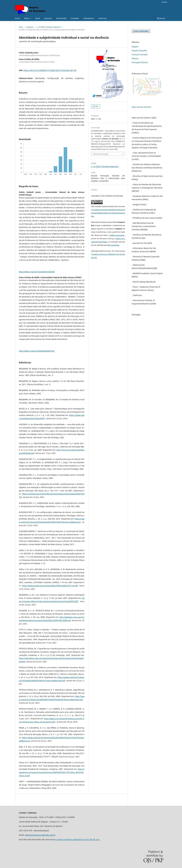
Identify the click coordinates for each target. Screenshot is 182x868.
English (135, 47)
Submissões (61, 18)
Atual (38, 18)
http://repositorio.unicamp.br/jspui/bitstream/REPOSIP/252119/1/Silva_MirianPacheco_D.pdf (52, 772)
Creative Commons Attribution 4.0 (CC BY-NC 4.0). (78, 839)
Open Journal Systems (141, 107)
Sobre (27, 18)
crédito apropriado (117, 235)
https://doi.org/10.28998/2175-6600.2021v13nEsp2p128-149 (50, 70)
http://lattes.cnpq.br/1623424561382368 (37, 272)
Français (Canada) (140, 54)
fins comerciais (114, 245)
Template (75, 18)
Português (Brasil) (140, 62)
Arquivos (48, 18)
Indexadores (89, 18)
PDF (97, 106)
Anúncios (102, 18)
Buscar (161, 18)
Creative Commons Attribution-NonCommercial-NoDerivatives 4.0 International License (108, 213)
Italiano (135, 58)
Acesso (164, 2)
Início (17, 18)
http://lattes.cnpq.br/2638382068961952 (37, 351)
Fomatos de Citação (101, 154)
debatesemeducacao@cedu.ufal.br (40, 835)
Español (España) (139, 51)
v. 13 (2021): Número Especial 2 (49, 27)
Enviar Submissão (141, 31)
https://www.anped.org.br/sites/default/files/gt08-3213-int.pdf (50, 586)
